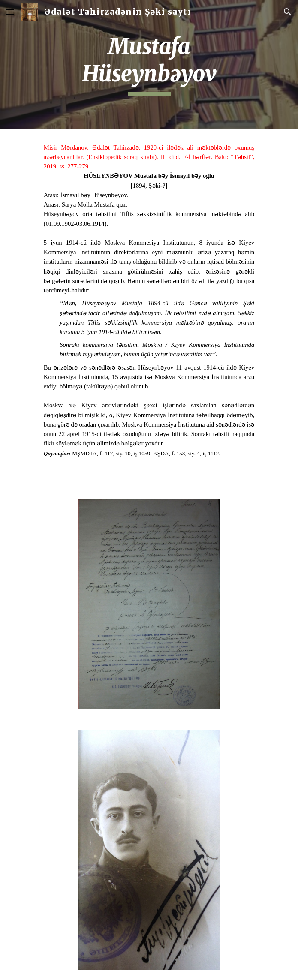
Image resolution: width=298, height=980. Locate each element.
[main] (149, 64)
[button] (10, 12)
